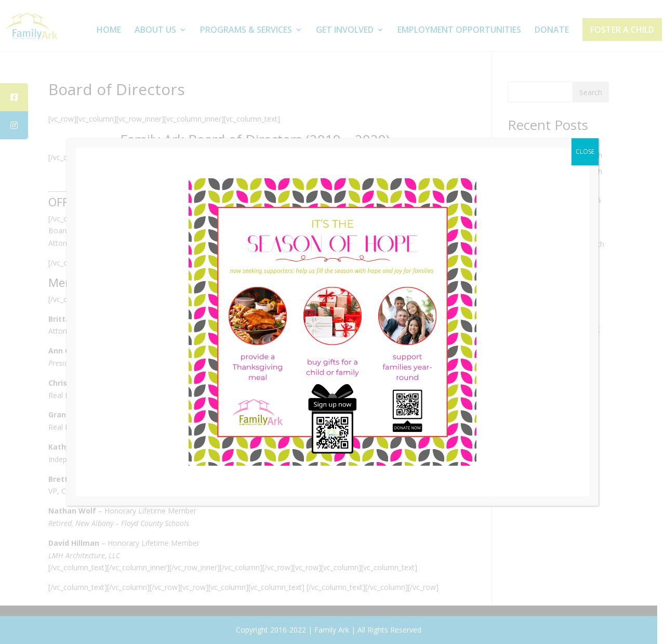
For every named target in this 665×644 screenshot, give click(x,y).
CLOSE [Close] (585, 152)
